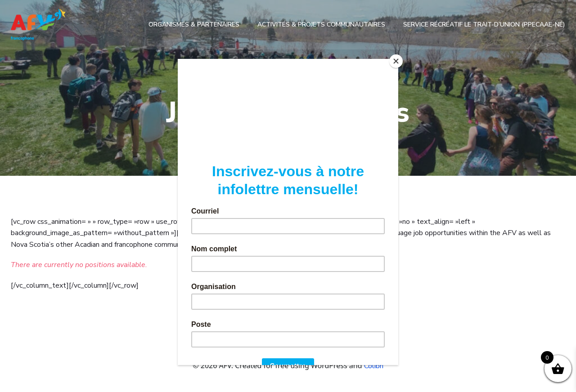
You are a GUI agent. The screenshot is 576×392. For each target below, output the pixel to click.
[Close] (396, 61)
